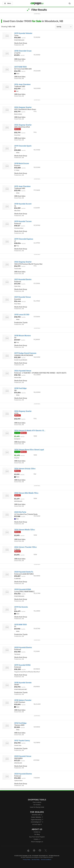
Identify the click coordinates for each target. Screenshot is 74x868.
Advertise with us (37, 815)
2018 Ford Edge (20, 388)
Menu (8, 3)
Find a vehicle (37, 802)
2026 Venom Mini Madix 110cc (26, 493)
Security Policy (36, 860)
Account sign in (37, 824)
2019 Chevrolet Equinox (24, 239)
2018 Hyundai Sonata (23, 683)
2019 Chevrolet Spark (23, 146)
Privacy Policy (27, 860)
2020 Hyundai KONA (23, 589)
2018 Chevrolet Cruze (23, 51)
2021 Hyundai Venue (23, 297)
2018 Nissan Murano (23, 336)
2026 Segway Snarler (23, 107)
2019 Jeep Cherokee (22, 186)
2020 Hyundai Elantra (23, 647)
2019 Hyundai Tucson (23, 221)
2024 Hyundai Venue (23, 371)
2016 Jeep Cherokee (22, 84)
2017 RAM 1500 (20, 67)
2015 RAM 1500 (21, 625)
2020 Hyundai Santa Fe (24, 572)
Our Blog (37, 834)
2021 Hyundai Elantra (23, 279)
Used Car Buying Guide (37, 807)
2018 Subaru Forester (23, 700)
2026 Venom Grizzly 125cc (25, 469)
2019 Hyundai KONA (22, 665)
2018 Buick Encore (22, 163)
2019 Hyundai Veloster (23, 33)
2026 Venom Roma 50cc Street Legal (29, 450)
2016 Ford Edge (20, 723)
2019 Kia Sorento (21, 607)
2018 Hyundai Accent (23, 204)
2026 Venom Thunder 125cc (26, 547)
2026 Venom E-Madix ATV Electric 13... (30, 431)
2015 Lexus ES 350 (22, 315)
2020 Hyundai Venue (23, 756)
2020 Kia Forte (20, 512)
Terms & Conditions (46, 860)
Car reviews (37, 805)
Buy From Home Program (37, 837)
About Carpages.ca (37, 842)
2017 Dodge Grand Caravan (25, 353)
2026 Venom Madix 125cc (25, 530)
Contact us (37, 832)
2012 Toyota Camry (22, 741)
